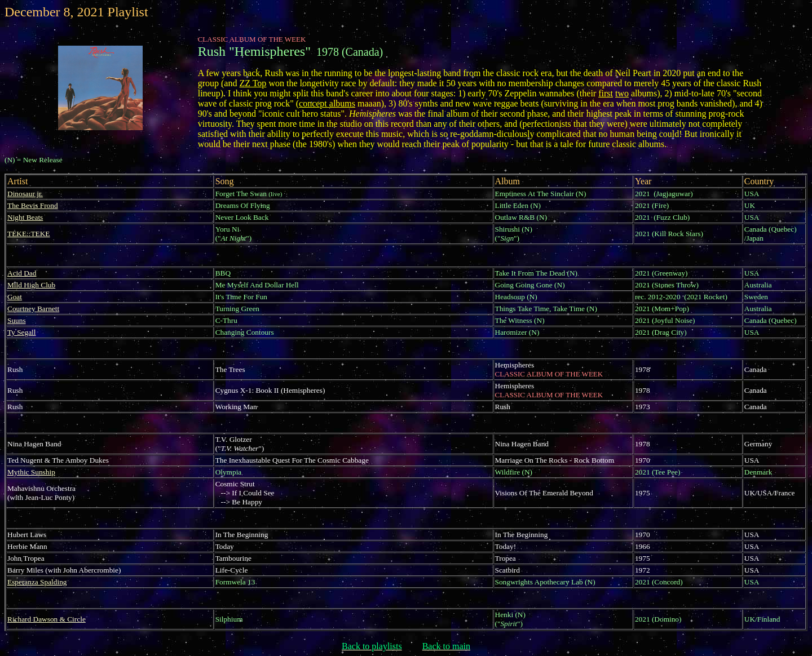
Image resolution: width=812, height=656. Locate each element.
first (606, 93)
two (622, 93)
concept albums (327, 103)
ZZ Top (253, 83)
